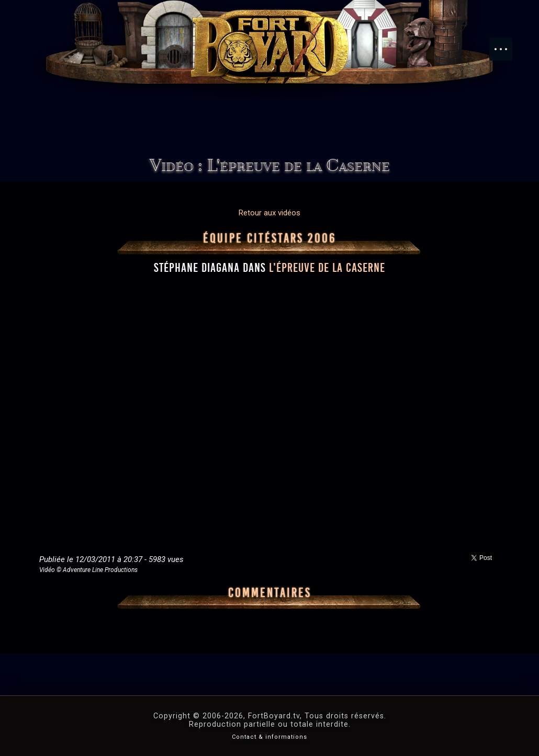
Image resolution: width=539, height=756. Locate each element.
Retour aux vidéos (269, 213)
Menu (506, 44)
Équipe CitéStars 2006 (270, 238)
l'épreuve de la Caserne (327, 268)
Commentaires (270, 593)
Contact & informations (269, 737)
